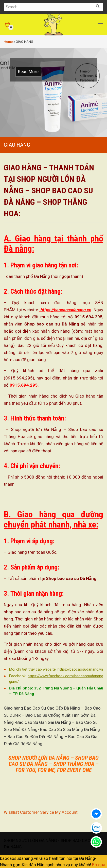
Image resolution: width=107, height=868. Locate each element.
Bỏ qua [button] (99, 865)
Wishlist (11, 812)
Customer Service (37, 812)
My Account (66, 812)
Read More (28, 72)
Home (8, 42)
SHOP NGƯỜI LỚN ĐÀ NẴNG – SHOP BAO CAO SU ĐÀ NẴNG (53, 761)
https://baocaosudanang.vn (65, 310)
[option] (53, 92)
